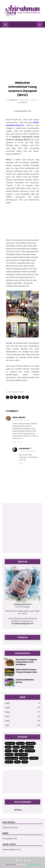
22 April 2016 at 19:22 (22, 420)
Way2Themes (10, 864)
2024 (23, 712)
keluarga (9, 754)
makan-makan (21, 754)
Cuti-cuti (20, 743)
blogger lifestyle (27, 747)
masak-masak (12, 758)
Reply (14, 442)
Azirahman (14, 100)
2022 (23, 721)
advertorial (31, 743)
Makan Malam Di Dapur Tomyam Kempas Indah (26, 671)
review (25, 762)
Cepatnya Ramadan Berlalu (25, 681)
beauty (16, 747)
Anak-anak (13, 392)
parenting (34, 758)
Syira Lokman (19, 417)
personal (9, 762)
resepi (17, 762)
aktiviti (8, 747)
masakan (24, 758)
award (21, 392)
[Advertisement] (22, 54)
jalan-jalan (30, 751)
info (21, 751)
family (8, 751)
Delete (20, 442)
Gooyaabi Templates (34, 864)
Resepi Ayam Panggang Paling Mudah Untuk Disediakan (26, 662)
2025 (23, 708)
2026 (23, 703)
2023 (23, 717)
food (15, 751)
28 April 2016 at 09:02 (29, 451)
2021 (23, 725)
